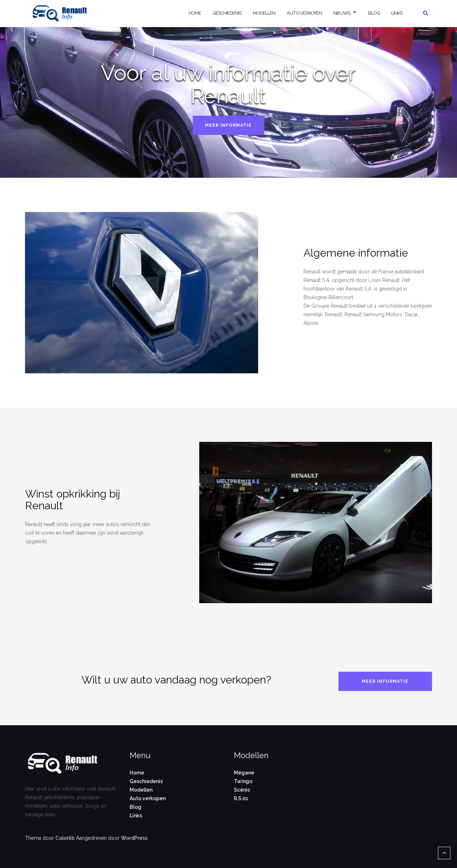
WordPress (134, 838)
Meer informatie (228, 125)
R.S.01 (241, 798)
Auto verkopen (304, 13)
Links (397, 13)
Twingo (243, 781)
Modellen (264, 13)
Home (195, 13)
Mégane (244, 773)
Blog (374, 13)
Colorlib (65, 838)
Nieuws (342, 13)
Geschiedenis (227, 13)
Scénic (242, 790)
